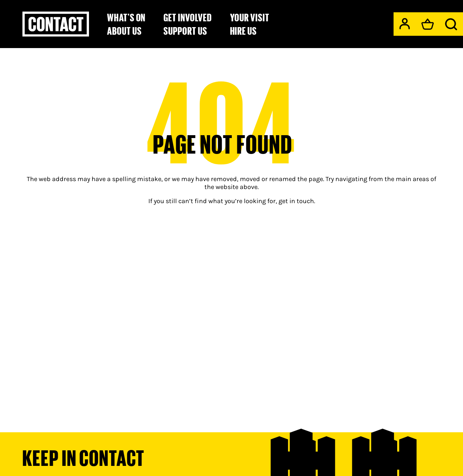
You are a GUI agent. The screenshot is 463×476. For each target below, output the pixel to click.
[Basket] (428, 24)
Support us (185, 31)
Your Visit (250, 17)
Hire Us (244, 31)
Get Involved (188, 17)
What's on (126, 17)
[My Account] (405, 24)
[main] (231, 227)
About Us (124, 31)
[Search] (451, 24)
